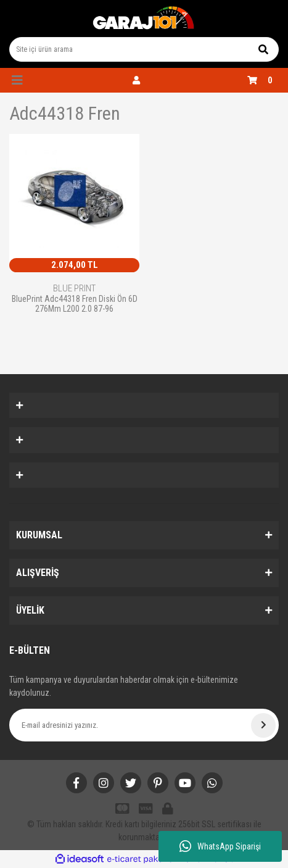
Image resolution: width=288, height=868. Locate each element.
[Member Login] (136, 80)
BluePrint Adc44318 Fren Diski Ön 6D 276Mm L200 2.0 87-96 (75, 304)
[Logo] (144, 19)
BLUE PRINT (74, 288)
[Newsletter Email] (144, 725)
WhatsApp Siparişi (220, 846)
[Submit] (263, 725)
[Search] (144, 49)
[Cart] (263, 80)
